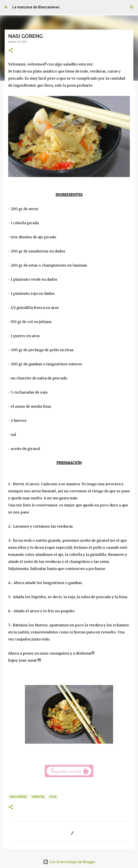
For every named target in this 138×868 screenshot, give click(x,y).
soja (53, 797)
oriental (38, 797)
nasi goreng (18, 797)
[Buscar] (132, 7)
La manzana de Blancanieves (36, 7)
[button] (11, 51)
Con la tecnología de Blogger (69, 862)
